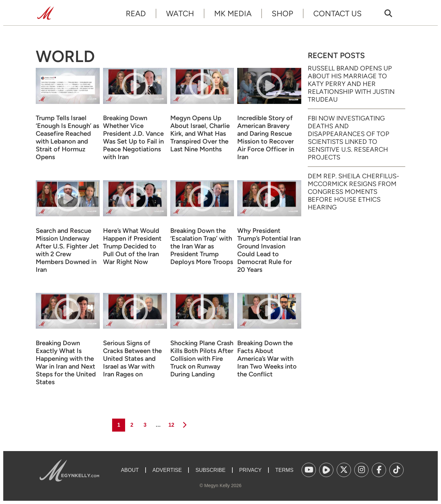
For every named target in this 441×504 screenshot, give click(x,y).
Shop (282, 13)
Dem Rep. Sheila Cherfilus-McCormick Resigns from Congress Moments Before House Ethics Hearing (353, 192)
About (130, 470)
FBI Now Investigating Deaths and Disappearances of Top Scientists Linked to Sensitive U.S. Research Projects (349, 138)
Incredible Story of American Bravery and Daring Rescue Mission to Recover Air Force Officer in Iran (266, 137)
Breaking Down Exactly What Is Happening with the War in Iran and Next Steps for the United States (66, 362)
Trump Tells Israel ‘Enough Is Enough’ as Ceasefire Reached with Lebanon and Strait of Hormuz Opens (67, 137)
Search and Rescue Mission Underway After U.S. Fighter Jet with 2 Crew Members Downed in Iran (67, 250)
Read (136, 13)
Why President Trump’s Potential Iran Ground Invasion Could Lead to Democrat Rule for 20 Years (269, 250)
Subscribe (210, 470)
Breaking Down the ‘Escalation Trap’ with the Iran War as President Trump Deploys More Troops (202, 246)
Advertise (167, 470)
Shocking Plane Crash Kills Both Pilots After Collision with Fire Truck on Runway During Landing (202, 359)
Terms (284, 470)
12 (171, 423)
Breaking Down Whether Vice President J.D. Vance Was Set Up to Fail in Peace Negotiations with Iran (133, 137)
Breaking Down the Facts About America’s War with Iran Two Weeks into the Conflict (267, 359)
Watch (180, 13)
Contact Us (337, 13)
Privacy (250, 470)
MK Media (233, 13)
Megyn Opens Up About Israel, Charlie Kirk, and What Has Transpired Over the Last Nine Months (200, 133)
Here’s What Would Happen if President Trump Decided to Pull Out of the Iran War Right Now (132, 246)
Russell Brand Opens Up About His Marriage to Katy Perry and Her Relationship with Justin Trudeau (351, 84)
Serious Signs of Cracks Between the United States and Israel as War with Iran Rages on (132, 359)
